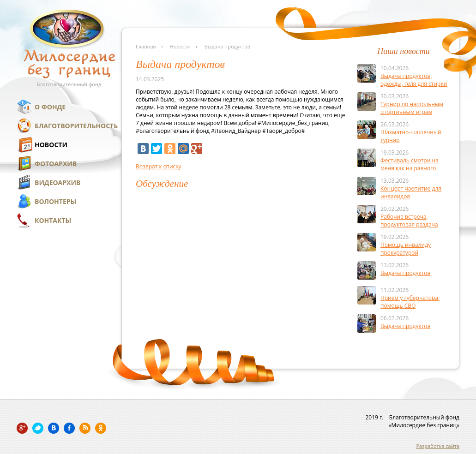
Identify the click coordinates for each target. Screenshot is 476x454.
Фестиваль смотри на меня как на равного (410, 164)
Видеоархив (57, 182)
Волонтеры (55, 201)
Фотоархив (56, 164)
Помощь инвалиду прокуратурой (406, 249)
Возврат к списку (159, 166)
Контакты (53, 220)
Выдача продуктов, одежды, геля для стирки (414, 80)
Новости (51, 145)
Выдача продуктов (405, 273)
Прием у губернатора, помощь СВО (410, 302)
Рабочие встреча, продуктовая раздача (409, 221)
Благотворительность (76, 126)
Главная (146, 46)
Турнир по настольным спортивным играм (412, 108)
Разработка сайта (438, 446)
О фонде (50, 107)
